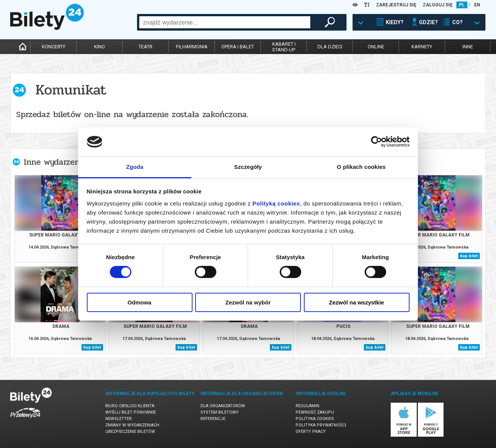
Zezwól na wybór (248, 302)
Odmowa (139, 302)
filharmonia (192, 47)
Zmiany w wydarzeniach (132, 425)
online (376, 47)
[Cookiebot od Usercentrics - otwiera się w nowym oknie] (377, 142)
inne (468, 47)
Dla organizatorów (223, 406)
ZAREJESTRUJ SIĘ (396, 5)
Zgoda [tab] (135, 167)
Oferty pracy (311, 432)
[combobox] (225, 22)
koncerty (54, 47)
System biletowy (220, 412)
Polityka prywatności (321, 425)
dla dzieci (330, 47)
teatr (146, 47)
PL (462, 5)
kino (99, 47)
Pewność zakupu (315, 412)
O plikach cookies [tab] (361, 167)
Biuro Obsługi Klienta (130, 406)
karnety (422, 47)
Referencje (213, 419)
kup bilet (469, 256)
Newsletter (119, 419)
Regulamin (307, 406)
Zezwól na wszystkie (357, 302)
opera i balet (238, 47)
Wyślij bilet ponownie (131, 412)
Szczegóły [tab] (248, 167)
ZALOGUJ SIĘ (438, 5)
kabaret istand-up (284, 47)
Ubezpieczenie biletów (130, 432)
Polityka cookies (315, 419)
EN (477, 5)
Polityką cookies (276, 203)
